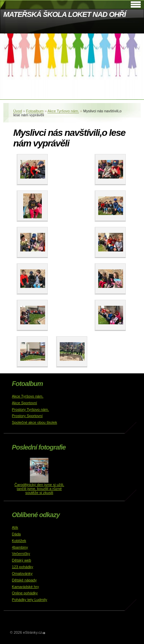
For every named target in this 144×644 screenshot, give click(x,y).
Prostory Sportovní (27, 416)
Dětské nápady (24, 580)
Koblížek (19, 541)
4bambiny (20, 547)
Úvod (18, 111)
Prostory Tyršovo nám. (31, 409)
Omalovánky (22, 573)
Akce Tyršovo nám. (63, 111)
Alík (15, 527)
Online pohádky (25, 593)
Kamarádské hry (25, 587)
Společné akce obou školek (35, 422)
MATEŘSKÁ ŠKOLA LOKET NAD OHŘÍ (65, 14)
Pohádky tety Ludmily (30, 600)
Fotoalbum (35, 111)
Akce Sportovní (25, 403)
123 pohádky (23, 567)
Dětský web (22, 560)
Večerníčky (21, 554)
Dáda (16, 534)
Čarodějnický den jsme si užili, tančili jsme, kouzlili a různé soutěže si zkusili (39, 489)
